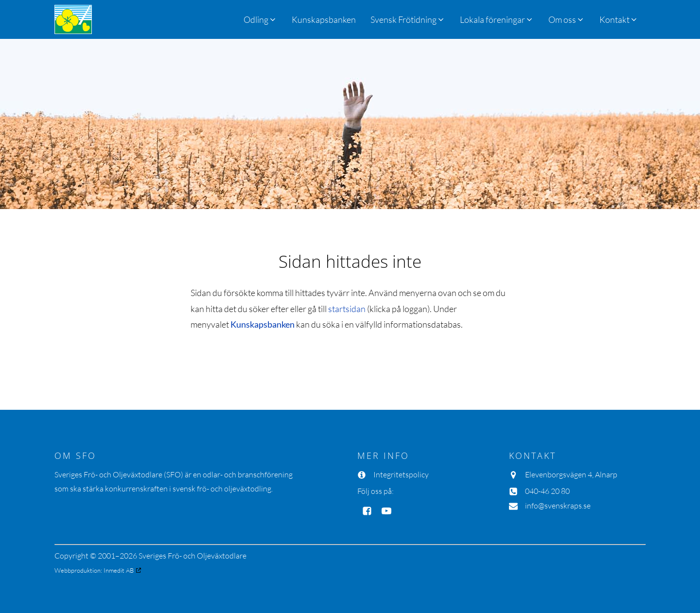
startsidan (347, 309)
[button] (408, 19)
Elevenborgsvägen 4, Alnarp (571, 474)
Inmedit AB (119, 570)
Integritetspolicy (401, 474)
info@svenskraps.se (558, 506)
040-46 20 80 (547, 491)
